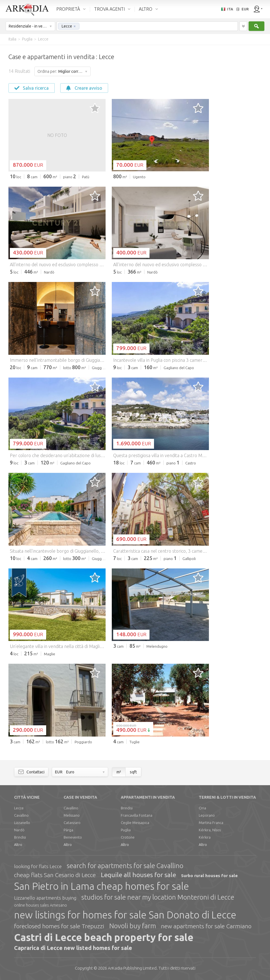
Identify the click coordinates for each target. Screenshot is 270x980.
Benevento (73, 837)
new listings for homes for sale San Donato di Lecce (125, 915)
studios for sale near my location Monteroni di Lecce (158, 897)
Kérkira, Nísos (210, 830)
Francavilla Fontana (137, 815)
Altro (18, 844)
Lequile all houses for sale (138, 875)
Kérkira (205, 837)
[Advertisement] (239, 129)
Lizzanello (22, 823)
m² (119, 772)
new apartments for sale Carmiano (206, 926)
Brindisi (20, 837)
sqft (133, 772)
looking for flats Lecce (38, 866)
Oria (202, 808)
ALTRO (146, 9)
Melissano (72, 815)
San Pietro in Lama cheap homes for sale (101, 886)
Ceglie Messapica (135, 823)
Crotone (128, 837)
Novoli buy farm (133, 926)
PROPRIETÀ (68, 9)
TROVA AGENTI (109, 9)
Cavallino (21, 815)
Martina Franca (211, 823)
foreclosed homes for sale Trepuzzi (59, 926)
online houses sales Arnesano (41, 905)
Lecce (19, 808)
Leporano (207, 815)
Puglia (126, 830)
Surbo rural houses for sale (209, 876)
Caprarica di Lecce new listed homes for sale (73, 948)
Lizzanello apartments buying (45, 898)
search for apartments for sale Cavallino (125, 866)
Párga (68, 830)
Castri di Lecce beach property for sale (104, 937)
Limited (132, 968)
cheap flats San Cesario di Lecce (55, 875)
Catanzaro (72, 823)
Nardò (19, 830)
